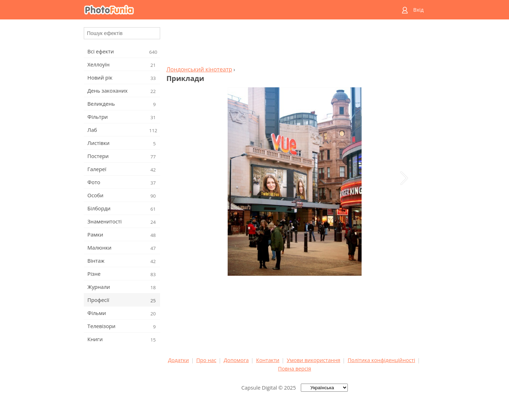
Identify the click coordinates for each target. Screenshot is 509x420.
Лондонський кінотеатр (199, 69)
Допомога (236, 360)
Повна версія (295, 368)
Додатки (178, 360)
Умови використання (313, 360)
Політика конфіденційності (381, 360)
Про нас (206, 360)
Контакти (268, 360)
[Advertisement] (294, 45)
